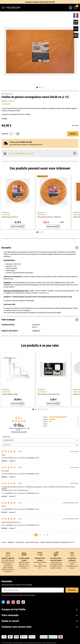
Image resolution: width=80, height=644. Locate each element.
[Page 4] (41, 409)
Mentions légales (18, 643)
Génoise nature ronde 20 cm (10, 217)
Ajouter (73, 134)
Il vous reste (21, 142)
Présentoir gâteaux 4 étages (10, 394)
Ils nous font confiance (72, 559)
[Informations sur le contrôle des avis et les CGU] (28, 428)
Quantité (5, 134)
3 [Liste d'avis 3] (44, 535)
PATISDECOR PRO (7, 94)
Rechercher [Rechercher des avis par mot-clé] (39, 445)
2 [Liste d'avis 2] (40, 535)
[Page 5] (44, 409)
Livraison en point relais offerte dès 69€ (40, 2)
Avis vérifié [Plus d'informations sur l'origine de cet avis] (75, 452)
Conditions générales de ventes (32, 643)
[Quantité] (14, 134)
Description (40, 248)
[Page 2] (40, 87)
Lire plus (4, 118)
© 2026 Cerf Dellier (7, 643)
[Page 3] (43, 87)
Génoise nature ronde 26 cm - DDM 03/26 (49, 217)
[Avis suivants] (48, 535)
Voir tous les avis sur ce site (19, 432)
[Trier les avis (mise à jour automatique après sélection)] (40, 440)
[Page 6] (47, 409)
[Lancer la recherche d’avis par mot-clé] (77, 445)
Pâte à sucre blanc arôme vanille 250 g (48, 394)
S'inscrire (72, 590)
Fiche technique (40, 320)
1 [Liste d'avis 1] (36, 535)
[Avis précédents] (32, 535)
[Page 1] (37, 87)
